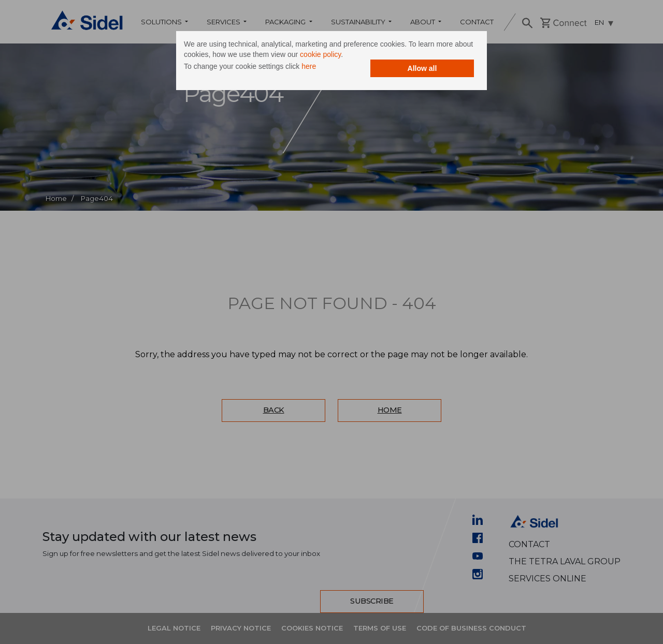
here (309, 66)
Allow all (422, 68)
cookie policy (320, 54)
